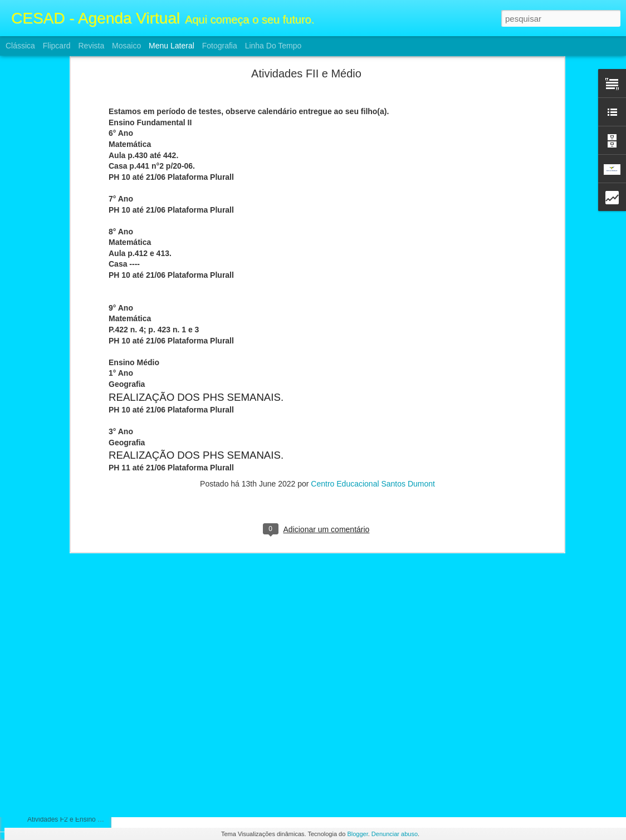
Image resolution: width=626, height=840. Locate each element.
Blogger (357, 834)
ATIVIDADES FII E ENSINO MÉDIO (80, 769)
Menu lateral (172, 46)
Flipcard (57, 46)
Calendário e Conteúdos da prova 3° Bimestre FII (100, 744)
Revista (91, 46)
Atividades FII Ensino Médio (69, 594)
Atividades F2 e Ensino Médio (72, 669)
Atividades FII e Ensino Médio (72, 619)
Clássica (20, 46)
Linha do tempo (273, 46)
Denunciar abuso (395, 834)
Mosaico (126, 46)
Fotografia (220, 46)
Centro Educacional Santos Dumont (373, 310)
